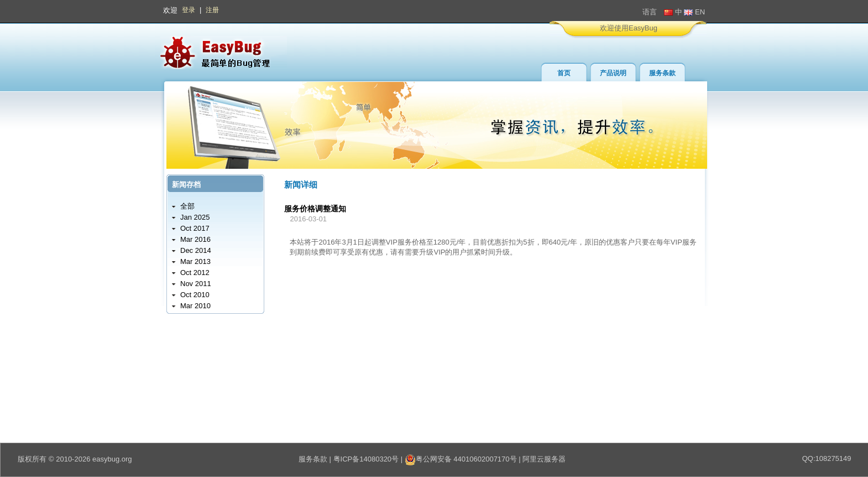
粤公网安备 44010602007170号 (461, 459)
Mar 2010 (195, 306)
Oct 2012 (195, 273)
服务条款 (662, 73)
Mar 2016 (195, 239)
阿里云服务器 (544, 459)
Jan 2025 (195, 217)
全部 (187, 206)
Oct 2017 (195, 228)
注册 (212, 10)
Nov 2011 (196, 284)
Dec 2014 (196, 250)
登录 (189, 10)
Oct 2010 (195, 295)
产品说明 (613, 73)
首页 (564, 73)
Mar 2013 (195, 261)
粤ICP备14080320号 (366, 459)
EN (694, 12)
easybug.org (112, 459)
